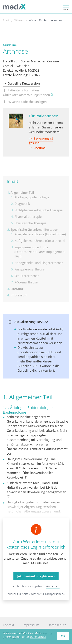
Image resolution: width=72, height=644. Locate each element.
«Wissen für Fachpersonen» (47, 594)
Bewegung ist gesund (41, 141)
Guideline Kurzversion (21, 83)
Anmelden (53, 586)
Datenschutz (57, 625)
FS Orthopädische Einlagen (25, 102)
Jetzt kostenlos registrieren (36, 576)
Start (6, 20)
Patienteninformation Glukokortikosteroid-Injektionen (28, 93)
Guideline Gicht (29, 370)
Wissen (19, 20)
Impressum (31, 625)
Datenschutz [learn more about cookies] (38, 637)
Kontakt (9, 625)
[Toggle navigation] (65, 7)
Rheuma (37, 148)
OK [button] (63, 636)
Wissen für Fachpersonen (45, 20)
